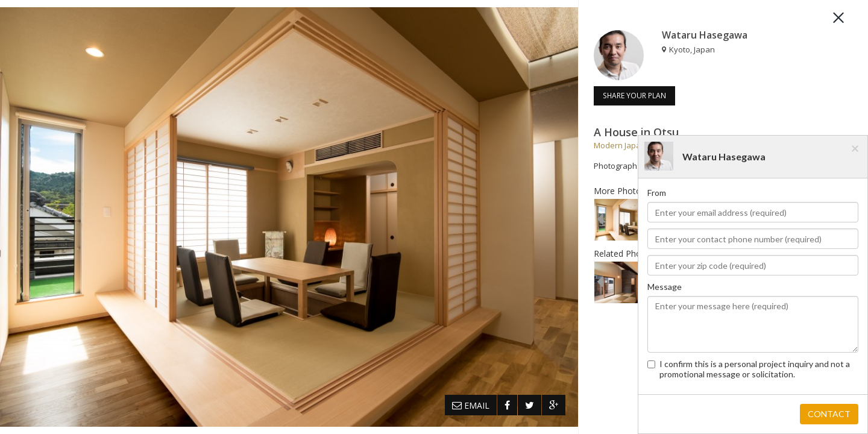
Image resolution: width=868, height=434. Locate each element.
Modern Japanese (627, 145)
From (657, 193)
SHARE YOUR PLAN (634, 96)
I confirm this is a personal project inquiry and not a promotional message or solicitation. (749, 369)
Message (665, 287)
